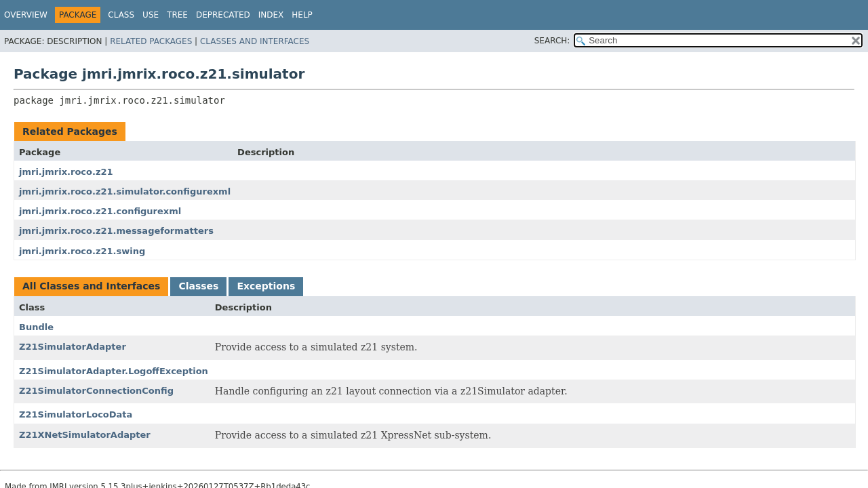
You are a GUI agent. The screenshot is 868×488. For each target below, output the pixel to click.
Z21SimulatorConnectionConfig (96, 391)
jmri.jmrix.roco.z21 (66, 172)
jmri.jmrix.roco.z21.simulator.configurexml (125, 191)
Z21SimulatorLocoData (76, 414)
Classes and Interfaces (255, 41)
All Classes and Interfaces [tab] (91, 286)
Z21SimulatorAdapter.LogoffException (114, 371)
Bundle (36, 327)
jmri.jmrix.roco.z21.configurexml (100, 211)
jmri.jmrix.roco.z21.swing (82, 251)
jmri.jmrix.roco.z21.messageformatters (116, 231)
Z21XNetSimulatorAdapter (85, 435)
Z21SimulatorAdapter (73, 347)
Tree (177, 15)
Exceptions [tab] (266, 286)
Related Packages (151, 41)
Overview (26, 15)
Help (302, 15)
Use (151, 15)
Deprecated (223, 15)
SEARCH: (552, 41)
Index (271, 15)
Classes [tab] (198, 286)
